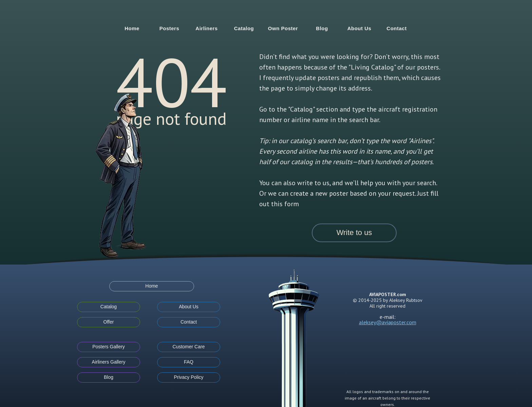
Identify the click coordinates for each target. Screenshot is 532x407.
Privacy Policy (188, 377)
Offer (109, 322)
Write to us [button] (354, 232)
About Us (359, 28)
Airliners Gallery (109, 362)
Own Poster (283, 28)
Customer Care (189, 347)
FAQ (189, 362)
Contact (396, 28)
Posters (169, 28)
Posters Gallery (109, 347)
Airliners (206, 28)
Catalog (244, 28)
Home (132, 28)
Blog (322, 28)
